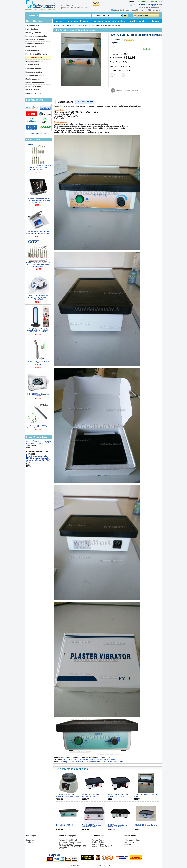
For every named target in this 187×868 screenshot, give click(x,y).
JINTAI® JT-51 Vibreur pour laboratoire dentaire (92, 795)
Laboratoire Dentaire (34, 58)
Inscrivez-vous (157, 2)
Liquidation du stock (78, 21)
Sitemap (155, 21)
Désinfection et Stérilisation (37, 54)
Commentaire (130, 842)
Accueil (60, 21)
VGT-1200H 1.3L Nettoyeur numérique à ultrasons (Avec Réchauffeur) (38, 297)
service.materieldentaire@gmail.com (147, 5)
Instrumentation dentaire (35, 76)
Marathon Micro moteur (35, 40)
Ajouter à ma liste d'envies (127, 90)
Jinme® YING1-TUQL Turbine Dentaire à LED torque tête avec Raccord (38, 363)
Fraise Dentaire (32, 29)
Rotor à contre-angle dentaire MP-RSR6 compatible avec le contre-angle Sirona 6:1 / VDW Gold (38, 460)
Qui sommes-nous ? (66, 844)
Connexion (30, 840)
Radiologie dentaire (33, 68)
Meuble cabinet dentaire (35, 83)
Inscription (29, 842)
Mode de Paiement (99, 840)
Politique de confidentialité (68, 840)
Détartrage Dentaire (33, 33)
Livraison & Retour (99, 842)
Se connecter (143, 2)
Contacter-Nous (98, 844)
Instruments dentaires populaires (109, 21)
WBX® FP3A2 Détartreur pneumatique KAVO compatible (38, 426)
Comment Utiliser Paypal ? (102, 846)
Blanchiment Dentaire (34, 61)
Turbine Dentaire (138, 21)
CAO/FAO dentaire (33, 90)
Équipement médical (34, 72)
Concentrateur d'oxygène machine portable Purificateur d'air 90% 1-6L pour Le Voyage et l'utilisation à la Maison (39, 442)
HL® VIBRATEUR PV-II (64, 825)
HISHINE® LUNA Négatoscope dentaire (38, 395)
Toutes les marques (38, 134)
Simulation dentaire (33, 86)
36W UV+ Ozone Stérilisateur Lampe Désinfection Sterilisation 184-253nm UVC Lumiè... (38, 330)
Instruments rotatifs (33, 25)
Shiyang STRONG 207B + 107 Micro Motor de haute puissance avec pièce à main (92, 762)
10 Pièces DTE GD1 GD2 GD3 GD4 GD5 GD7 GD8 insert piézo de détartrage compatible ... (38, 168)
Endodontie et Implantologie (37, 43)
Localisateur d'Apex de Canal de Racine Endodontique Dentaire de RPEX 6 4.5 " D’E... (38, 200)
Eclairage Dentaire (33, 65)
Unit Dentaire (31, 47)
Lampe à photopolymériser (36, 36)
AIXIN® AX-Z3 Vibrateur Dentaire (145, 825)
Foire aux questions (132, 840)
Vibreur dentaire (82, 26)
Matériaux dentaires (33, 93)
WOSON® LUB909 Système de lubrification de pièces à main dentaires (91, 760)
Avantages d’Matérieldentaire (70, 842)
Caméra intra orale (33, 50)
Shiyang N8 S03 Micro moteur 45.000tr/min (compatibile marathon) (38, 232)
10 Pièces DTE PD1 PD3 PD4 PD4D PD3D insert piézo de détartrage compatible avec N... (38, 264)
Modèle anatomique (33, 79)
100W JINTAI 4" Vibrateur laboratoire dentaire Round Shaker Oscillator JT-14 (68, 796)
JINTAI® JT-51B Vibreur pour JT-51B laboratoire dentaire (119, 795)
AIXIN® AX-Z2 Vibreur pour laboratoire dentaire (92, 826)
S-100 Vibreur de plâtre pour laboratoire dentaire (118, 826)
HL (117, 43)
